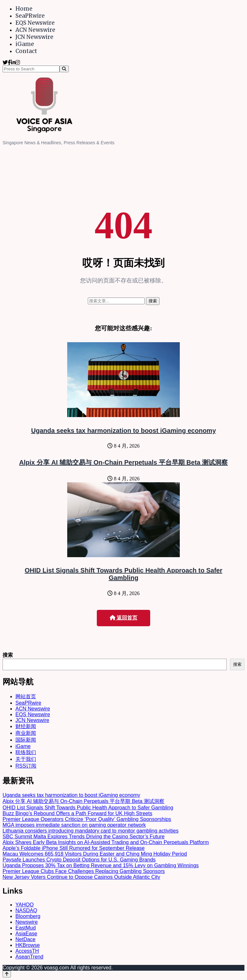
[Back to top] (7, 974)
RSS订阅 (26, 766)
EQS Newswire (35, 23)
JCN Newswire (34, 37)
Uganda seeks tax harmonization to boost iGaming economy (124, 431)
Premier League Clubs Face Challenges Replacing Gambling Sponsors (84, 871)
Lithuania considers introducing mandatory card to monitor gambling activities (91, 831)
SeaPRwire (30, 16)
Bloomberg (28, 916)
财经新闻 (26, 726)
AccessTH (27, 951)
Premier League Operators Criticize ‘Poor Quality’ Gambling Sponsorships (87, 819)
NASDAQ (26, 910)
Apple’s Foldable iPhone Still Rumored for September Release (74, 848)
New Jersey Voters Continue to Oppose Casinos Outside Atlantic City (81, 877)
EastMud (26, 928)
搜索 (8, 655)
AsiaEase (26, 934)
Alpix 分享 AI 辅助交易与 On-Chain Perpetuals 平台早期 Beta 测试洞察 (124, 462)
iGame (25, 44)
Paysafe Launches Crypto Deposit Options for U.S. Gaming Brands (79, 860)
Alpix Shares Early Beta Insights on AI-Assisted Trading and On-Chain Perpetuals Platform (106, 842)
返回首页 (123, 618)
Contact (26, 51)
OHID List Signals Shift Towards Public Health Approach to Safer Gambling (124, 574)
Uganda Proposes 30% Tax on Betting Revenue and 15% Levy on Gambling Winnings (101, 865)
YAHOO (25, 905)
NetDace (25, 939)
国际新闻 (26, 740)
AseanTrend (29, 957)
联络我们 (26, 752)
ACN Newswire (35, 30)
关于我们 (26, 759)
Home (24, 9)
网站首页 (26, 696)
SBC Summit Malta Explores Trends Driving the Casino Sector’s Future (84, 837)
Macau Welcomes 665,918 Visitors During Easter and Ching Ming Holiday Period (95, 854)
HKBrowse (28, 945)
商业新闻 (26, 733)
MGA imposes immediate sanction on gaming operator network (74, 825)
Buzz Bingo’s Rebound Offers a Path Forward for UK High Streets (77, 813)
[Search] (64, 69)
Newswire (27, 922)
